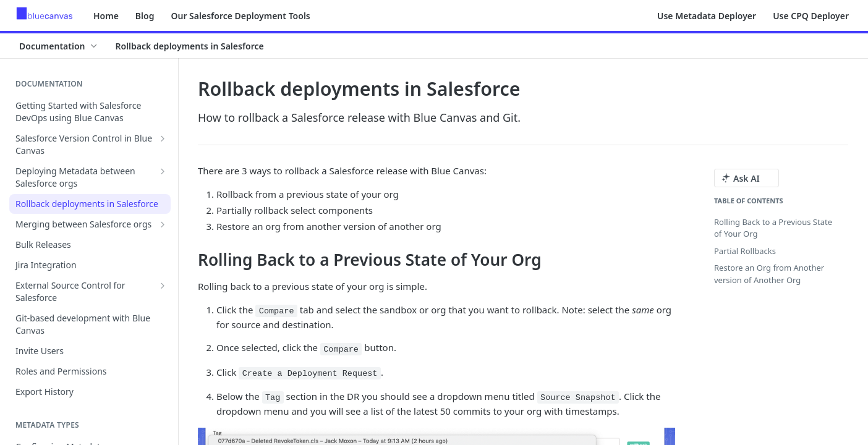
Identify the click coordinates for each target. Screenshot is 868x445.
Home (106, 16)
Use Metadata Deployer (707, 16)
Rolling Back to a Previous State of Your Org (773, 228)
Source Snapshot (578, 398)
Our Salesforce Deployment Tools (240, 16)
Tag (273, 398)
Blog (145, 16)
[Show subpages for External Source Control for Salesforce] (163, 286)
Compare (277, 311)
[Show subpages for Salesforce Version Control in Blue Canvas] (163, 138)
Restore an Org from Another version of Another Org (769, 274)
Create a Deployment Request (310, 374)
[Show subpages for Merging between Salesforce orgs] (163, 224)
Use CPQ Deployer (811, 16)
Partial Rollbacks (745, 251)
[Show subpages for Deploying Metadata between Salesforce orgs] (163, 171)
